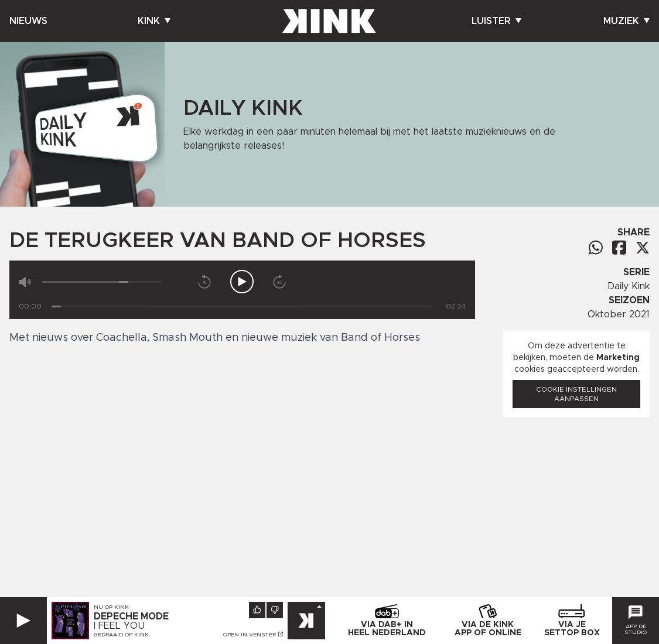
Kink (154, 21)
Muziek (626, 21)
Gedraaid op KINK (121, 635)
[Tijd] (242, 306)
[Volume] (102, 282)
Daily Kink (629, 286)
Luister (496, 21)
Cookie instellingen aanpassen (576, 394)
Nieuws (28, 21)
